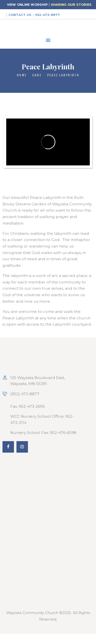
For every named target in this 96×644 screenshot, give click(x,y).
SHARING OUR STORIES (71, 5)
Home (22, 75)
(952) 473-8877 (25, 394)
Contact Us (20, 15)
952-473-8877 (48, 15)
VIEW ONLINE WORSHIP (27, 5)
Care (37, 75)
